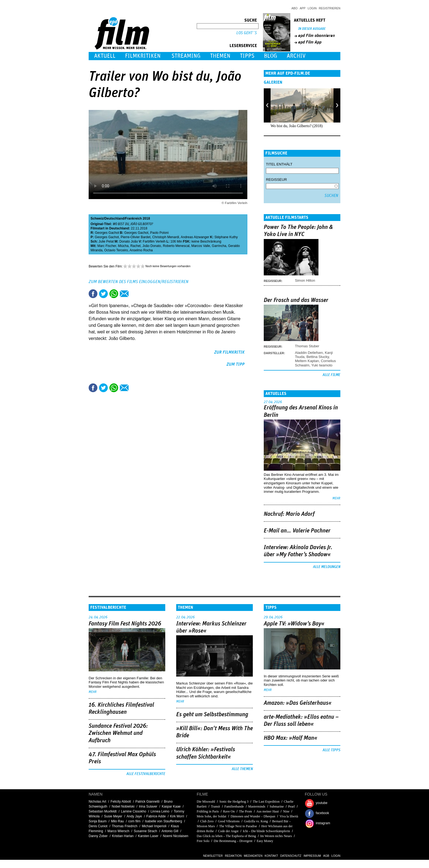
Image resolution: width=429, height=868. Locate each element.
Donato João (129, 241)
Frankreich (133, 219)
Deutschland (114, 219)
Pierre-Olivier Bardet (136, 237)
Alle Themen (242, 769)
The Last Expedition (266, 802)
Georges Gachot (107, 233)
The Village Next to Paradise (238, 826)
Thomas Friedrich (125, 826)
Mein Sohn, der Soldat (211, 816)
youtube (322, 803)
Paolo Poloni (159, 233)
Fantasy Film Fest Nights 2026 (125, 624)
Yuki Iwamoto (322, 365)
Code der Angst (228, 831)
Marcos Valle (201, 246)
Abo (294, 8)
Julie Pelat (106, 241)
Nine (286, 811)
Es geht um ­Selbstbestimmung (212, 715)
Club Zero (207, 821)
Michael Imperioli (154, 826)
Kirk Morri (177, 816)
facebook (322, 813)
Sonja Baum (98, 821)
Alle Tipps (331, 750)
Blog (271, 56)
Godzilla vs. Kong (256, 821)
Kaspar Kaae (171, 806)
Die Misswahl (206, 802)
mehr (336, 498)
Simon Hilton (305, 280)
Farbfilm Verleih (154, 241)
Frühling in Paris (208, 811)
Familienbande (234, 806)
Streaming (186, 56)
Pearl (292, 806)
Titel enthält (279, 164)
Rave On (229, 811)
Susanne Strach (145, 831)
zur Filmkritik (229, 352)
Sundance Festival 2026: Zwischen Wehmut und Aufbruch (118, 733)
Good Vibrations (229, 821)
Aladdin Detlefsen (309, 353)
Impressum (312, 856)
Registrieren (330, 8)
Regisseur (276, 180)
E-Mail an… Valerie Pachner (297, 531)
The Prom (245, 811)
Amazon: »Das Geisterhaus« (298, 703)
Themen (220, 56)
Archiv (296, 56)
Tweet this (103, 294)
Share (114, 294)
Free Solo (203, 841)
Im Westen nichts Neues (276, 836)
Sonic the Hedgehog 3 (234, 802)
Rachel (135, 246)
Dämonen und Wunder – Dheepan (253, 816)
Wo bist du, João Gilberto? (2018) (297, 126)
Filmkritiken (143, 56)
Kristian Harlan (123, 836)
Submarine (277, 806)
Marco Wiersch (118, 831)
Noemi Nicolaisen (176, 836)
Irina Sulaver (148, 806)
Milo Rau (117, 821)
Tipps (247, 56)
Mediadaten (253, 856)
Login (312, 8)
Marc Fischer (107, 246)
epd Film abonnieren (317, 36)
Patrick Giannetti (147, 802)
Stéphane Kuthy (226, 237)
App (303, 8)
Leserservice (243, 46)
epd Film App (310, 42)
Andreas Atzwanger (195, 237)
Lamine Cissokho (134, 811)
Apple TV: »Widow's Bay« (294, 624)
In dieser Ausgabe (312, 29)
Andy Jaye (134, 816)
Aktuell (105, 56)
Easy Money (265, 841)
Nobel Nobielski (123, 806)
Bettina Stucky (318, 357)
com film (134, 821)
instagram (323, 823)
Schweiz (97, 219)
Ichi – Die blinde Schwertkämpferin (266, 831)
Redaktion (233, 856)
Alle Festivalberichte (146, 774)
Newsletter (213, 856)
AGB (326, 856)
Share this (93, 294)
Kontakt (271, 856)
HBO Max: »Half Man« (291, 738)
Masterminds (257, 806)
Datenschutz (291, 856)
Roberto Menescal (176, 246)
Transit (216, 806)
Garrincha (219, 246)
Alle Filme (331, 375)
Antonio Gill (170, 831)
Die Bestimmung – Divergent (233, 841)
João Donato (152, 246)
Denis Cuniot (98, 826)
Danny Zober (98, 836)
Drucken (135, 294)
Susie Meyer (113, 816)
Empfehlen (124, 294)
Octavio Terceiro (116, 250)
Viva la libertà (289, 816)
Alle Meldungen (327, 567)
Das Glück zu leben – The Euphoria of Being (226, 836)
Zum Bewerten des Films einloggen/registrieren (139, 282)
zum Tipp (236, 364)
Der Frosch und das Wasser (296, 300)
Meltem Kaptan (307, 361)
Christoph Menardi (166, 237)
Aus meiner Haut (268, 811)
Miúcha (123, 246)
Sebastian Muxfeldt (103, 811)
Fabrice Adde (156, 816)
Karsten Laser (148, 836)
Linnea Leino (160, 811)
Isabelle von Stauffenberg (164, 821)
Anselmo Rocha (141, 250)
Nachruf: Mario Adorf (289, 514)
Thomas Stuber (307, 346)
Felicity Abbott (121, 802)
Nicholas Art (97, 802)
